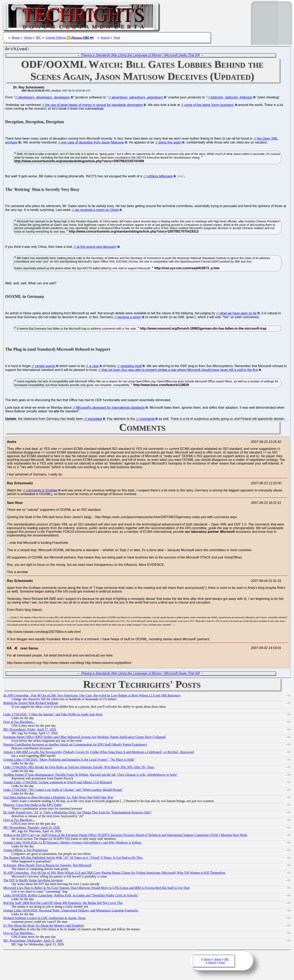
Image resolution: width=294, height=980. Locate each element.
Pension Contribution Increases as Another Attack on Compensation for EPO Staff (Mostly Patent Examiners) (75, 745)
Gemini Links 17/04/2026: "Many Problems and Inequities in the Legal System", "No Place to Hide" (69, 761)
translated (95, 420)
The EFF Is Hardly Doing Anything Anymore (33, 881)
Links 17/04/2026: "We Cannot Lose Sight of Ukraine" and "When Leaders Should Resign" (63, 791)
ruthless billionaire (160, 177)
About (28, 38)
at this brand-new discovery (97, 248)
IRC (39, 38)
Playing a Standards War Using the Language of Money (122, 56)
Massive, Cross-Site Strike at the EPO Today (33, 806)
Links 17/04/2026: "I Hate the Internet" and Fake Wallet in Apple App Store (53, 715)
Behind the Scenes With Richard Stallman (31, 704)
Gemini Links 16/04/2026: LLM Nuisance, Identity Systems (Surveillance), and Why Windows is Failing (72, 844)
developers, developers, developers (44, 98)
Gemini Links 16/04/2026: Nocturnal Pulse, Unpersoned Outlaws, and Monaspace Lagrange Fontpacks (71, 911)
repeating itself (131, 367)
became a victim (129, 318)
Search (105, 38)
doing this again (170, 143)
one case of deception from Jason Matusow (93, 143)
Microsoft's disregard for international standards (110, 409)
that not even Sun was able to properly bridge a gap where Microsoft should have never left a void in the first (180, 371)
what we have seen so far (238, 314)
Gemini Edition (56, 38)
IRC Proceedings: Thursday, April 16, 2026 (32, 828)
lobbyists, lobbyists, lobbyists (231, 98)
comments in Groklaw (42, 491)
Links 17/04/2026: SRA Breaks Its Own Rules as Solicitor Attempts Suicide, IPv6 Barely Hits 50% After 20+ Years (79, 768)
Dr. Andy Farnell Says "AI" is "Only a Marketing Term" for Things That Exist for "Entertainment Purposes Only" (78, 813)
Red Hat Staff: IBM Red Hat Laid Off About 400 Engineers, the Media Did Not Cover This (63, 904)
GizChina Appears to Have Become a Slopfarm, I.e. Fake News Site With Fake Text (58, 798)
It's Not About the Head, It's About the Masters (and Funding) (44, 926)
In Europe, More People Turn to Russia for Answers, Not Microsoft (47, 866)
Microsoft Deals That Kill (182, 56)
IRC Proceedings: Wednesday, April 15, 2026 (33, 942)
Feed (117, 38)
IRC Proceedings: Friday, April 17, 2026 (30, 730)
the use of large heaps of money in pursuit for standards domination (94, 106)
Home (16, 38)
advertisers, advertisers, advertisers (137, 98)
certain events (45, 367)
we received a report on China (97, 211)
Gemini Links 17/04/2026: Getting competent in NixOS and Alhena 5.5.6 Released (57, 783)
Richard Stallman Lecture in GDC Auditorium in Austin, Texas (44, 919)
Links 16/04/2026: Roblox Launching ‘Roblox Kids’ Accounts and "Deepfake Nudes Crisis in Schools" (71, 896)
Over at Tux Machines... (19, 723)
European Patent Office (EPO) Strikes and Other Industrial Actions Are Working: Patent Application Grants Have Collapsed (84, 738)
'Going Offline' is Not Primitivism (26, 851)
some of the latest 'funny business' (209, 106)
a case (94, 367)
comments (147, 420)
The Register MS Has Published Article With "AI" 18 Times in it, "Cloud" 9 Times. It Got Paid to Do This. (73, 859)
